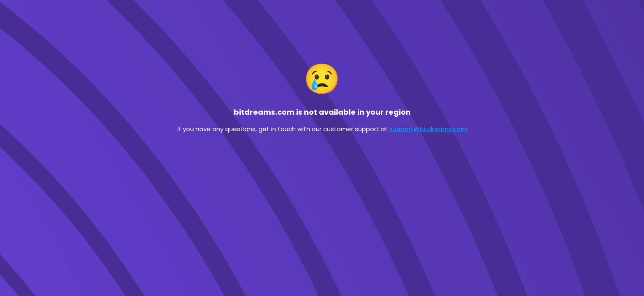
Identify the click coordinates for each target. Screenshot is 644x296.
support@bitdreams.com (428, 129)
